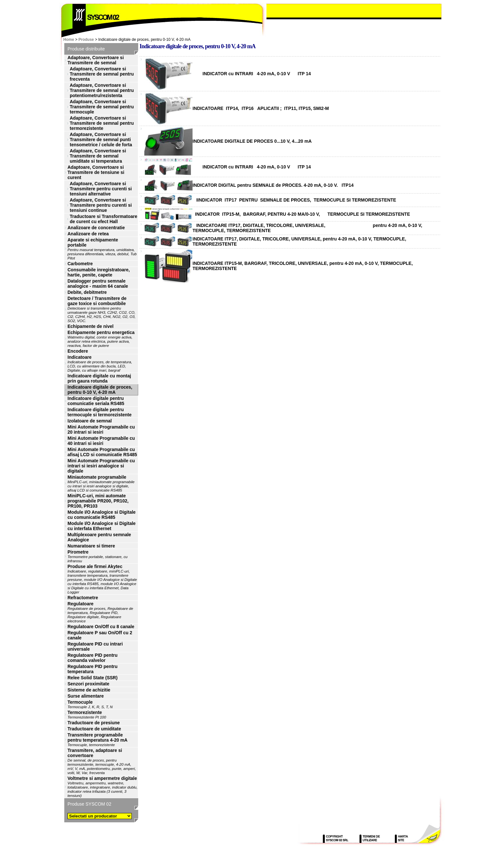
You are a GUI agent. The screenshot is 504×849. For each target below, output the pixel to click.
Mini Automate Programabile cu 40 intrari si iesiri (101, 441)
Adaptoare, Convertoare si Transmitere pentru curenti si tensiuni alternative (101, 189)
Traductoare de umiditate (94, 729)
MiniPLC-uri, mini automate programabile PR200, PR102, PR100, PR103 (98, 501)
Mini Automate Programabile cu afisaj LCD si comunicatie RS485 (102, 452)
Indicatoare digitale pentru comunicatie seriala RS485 (96, 401)
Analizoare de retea (88, 234)
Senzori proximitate (88, 684)
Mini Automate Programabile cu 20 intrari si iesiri (101, 429)
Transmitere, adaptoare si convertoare (102, 761)
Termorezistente (87, 714)
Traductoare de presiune (94, 723)
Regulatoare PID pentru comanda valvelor (93, 658)
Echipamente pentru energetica (101, 339)
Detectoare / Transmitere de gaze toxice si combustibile (102, 309)
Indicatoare (100, 363)
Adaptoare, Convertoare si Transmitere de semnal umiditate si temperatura (98, 156)
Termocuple (90, 704)
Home (69, 40)
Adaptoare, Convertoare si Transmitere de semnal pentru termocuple (102, 107)
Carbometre (80, 264)
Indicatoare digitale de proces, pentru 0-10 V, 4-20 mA (100, 390)
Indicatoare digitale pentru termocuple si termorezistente (99, 412)
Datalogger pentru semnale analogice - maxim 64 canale (98, 284)
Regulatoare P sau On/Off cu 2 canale (100, 635)
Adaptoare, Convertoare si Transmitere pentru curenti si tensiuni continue (101, 205)
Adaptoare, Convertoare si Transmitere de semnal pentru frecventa (102, 74)
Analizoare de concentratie (96, 228)
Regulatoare (100, 612)
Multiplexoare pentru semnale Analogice (99, 537)
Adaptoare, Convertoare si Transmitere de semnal (96, 60)
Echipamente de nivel (90, 326)
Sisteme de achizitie (89, 690)
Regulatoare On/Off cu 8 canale (101, 627)
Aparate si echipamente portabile (102, 249)
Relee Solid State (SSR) (93, 678)
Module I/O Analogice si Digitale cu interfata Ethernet (102, 526)
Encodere (78, 351)
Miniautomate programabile (101, 483)
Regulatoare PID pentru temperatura (93, 669)
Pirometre (98, 556)
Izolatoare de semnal (90, 421)
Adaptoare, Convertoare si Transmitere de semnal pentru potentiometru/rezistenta (102, 90)
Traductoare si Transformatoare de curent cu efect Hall (104, 219)
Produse (86, 40)
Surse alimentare (86, 696)
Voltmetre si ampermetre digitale (103, 787)
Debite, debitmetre (87, 292)
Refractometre (83, 598)
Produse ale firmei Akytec (102, 579)
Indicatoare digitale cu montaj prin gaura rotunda (99, 378)
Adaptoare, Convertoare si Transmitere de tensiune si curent (96, 172)
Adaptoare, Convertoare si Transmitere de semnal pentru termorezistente (102, 123)
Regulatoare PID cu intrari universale (95, 646)
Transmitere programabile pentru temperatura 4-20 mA (98, 740)
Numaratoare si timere (91, 546)
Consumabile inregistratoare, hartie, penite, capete (99, 272)
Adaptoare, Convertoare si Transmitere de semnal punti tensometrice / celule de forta (101, 140)
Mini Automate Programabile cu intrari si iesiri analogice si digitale (101, 466)
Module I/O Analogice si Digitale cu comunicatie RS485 (102, 515)
